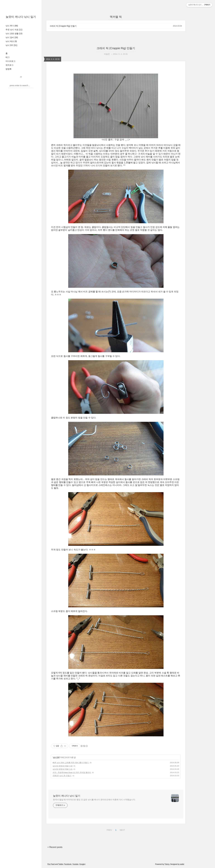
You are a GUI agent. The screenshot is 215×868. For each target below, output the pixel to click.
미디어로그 (10, 61)
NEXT (122, 830)
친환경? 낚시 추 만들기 (62, 776)
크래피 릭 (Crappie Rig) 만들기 (63, 26)
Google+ (83, 864)
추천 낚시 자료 (14, 30)
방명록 (9, 69)
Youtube (75, 864)
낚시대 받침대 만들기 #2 (63, 766)
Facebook (68, 864)
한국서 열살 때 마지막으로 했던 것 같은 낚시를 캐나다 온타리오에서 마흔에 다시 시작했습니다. (94, 800)
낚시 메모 (11, 41)
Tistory (167, 864)
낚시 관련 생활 (14, 34)
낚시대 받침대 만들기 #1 (63, 769)
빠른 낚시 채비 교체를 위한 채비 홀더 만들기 (71, 763)
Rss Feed (51, 864)
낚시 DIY (11, 45)
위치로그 (9, 65)
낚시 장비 (12, 37)
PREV (109, 830)
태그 (8, 57)
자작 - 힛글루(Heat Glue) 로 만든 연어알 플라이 (72, 772)
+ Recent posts (55, 847)
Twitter (61, 864)
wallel (182, 864)
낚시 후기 (12, 26)
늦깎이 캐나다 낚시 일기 (21, 17)
